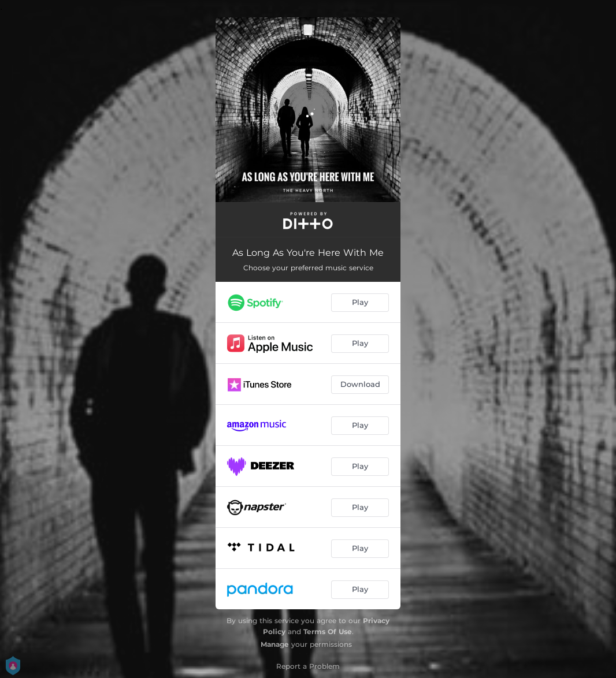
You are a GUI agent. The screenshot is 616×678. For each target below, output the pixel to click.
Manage (275, 644)
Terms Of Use (328, 632)
